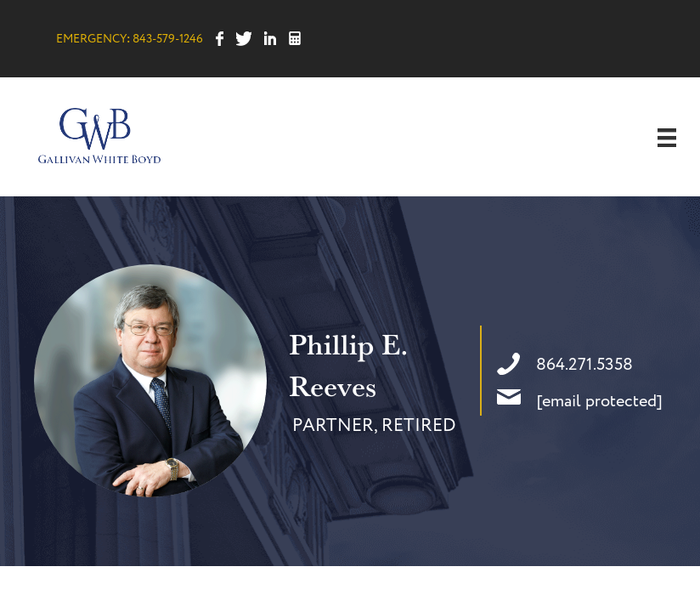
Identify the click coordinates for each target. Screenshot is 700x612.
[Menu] (667, 138)
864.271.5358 (584, 365)
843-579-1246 (168, 39)
